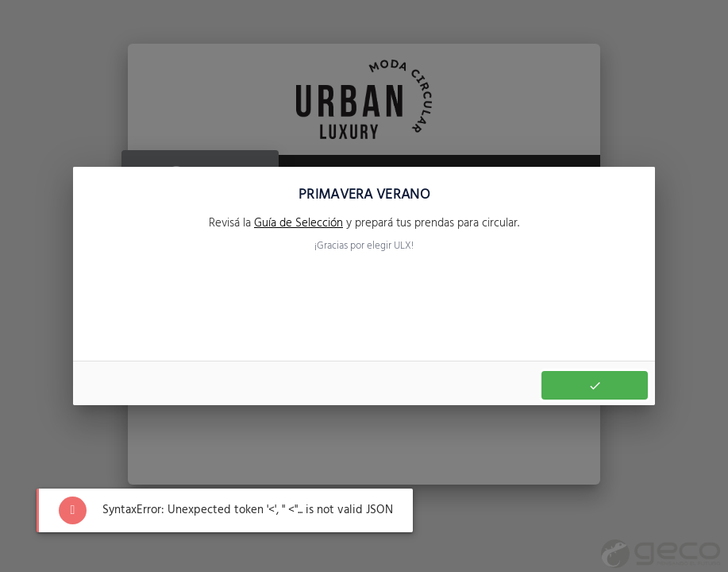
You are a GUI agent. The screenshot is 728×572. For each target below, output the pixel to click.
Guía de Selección (299, 223)
